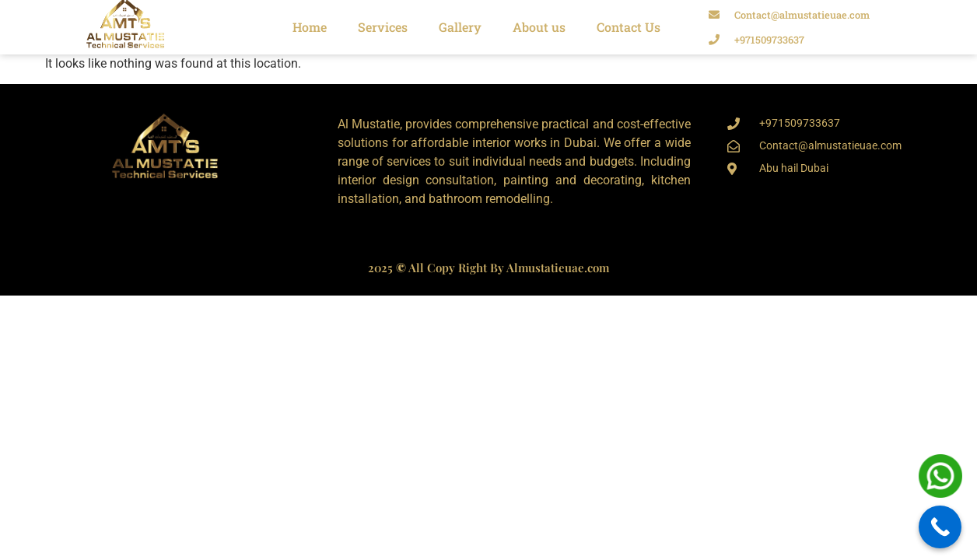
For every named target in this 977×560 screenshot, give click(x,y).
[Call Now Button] (940, 527)
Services (383, 27)
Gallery (460, 27)
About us (539, 27)
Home (310, 27)
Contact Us (629, 27)
